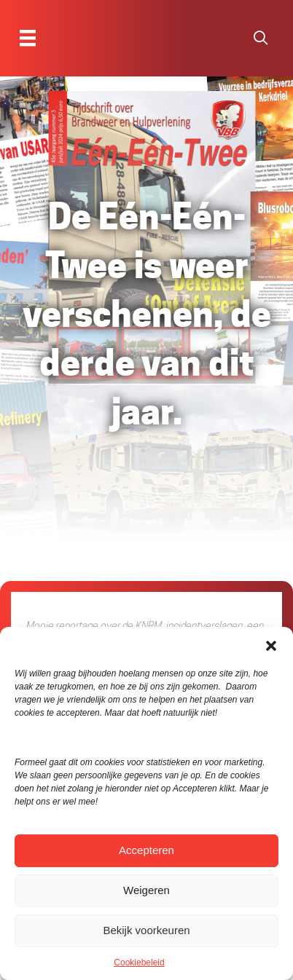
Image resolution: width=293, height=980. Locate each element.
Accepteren (146, 850)
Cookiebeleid (139, 963)
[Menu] (28, 38)
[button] (271, 645)
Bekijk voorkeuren (146, 930)
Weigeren (146, 890)
